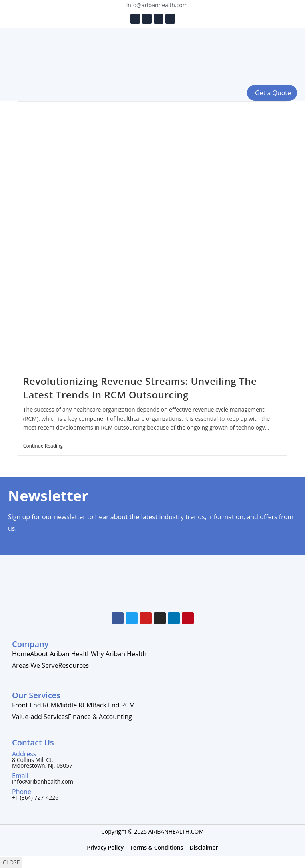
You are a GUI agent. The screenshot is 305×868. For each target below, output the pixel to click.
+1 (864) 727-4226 (35, 797)
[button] (38, 93)
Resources (74, 665)
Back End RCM (114, 705)
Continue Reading (44, 446)
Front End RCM (34, 705)
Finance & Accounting (100, 717)
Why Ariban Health (119, 654)
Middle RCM (74, 705)
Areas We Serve (35, 665)
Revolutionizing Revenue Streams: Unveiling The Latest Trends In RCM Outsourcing (140, 388)
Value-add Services (40, 717)
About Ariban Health (60, 654)
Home (21, 654)
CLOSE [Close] (11, 862)
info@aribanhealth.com (43, 781)
